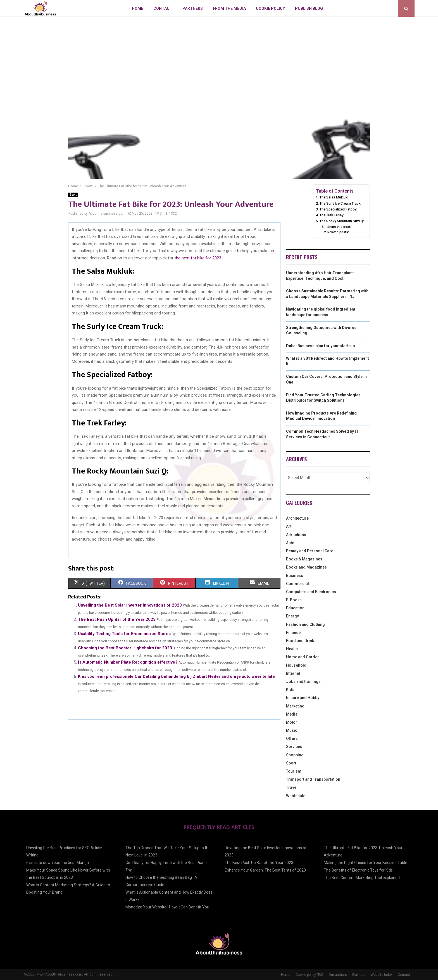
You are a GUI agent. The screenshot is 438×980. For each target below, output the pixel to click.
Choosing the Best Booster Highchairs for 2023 (125, 648)
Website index (382, 975)
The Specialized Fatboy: (338, 209)
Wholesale (296, 796)
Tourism (294, 771)
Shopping (295, 755)
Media (292, 714)
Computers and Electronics (311, 592)
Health (292, 649)
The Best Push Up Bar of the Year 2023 (117, 619)
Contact (163, 8)
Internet (293, 673)
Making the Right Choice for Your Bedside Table (366, 863)
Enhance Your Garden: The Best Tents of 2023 (265, 870)
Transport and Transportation (313, 779)
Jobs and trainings (303, 681)
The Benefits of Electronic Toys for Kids (358, 870)
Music (292, 730)
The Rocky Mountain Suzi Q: (342, 221)
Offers (292, 738)
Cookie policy (270, 8)
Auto (290, 543)
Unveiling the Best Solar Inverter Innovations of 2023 (130, 605)
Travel (292, 787)
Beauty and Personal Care (310, 551)
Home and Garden (303, 657)
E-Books (294, 600)
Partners (193, 8)
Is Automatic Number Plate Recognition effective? (128, 662)
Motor (292, 722)
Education (295, 608)
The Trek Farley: (332, 215)
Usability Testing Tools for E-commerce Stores (124, 634)
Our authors (338, 975)
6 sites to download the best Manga (58, 863)
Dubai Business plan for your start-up (320, 346)
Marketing (295, 706)
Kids (290, 690)
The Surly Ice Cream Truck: (340, 203)
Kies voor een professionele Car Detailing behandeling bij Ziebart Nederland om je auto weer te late (176, 676)
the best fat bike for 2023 (198, 258)
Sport (73, 195)
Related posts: (338, 232)
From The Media (229, 8)
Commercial (297, 584)
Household (296, 665)
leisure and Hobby (303, 698)
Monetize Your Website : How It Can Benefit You (167, 907)
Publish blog (309, 8)
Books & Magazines (304, 559)
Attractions (296, 535)
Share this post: (339, 227)
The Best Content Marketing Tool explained (362, 878)
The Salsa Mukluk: (334, 197)
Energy (292, 616)
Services (294, 747)
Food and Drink (300, 641)
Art (289, 526)
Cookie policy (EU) (309, 975)
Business (295, 576)
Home (138, 8)
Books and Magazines (306, 567)
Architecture (297, 518)
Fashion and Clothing (305, 624)
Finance (293, 633)
